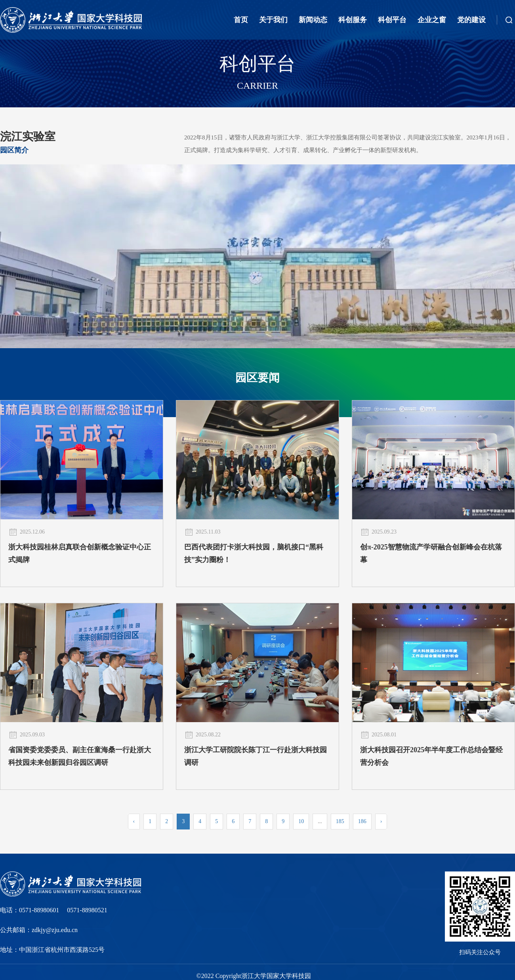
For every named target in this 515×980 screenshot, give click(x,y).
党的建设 (471, 20)
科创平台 (392, 20)
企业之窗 (432, 20)
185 (340, 821)
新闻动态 (313, 20)
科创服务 (353, 20)
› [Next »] (381, 821)
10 (301, 821)
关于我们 (273, 20)
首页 (241, 20)
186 (362, 821)
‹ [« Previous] (134, 821)
